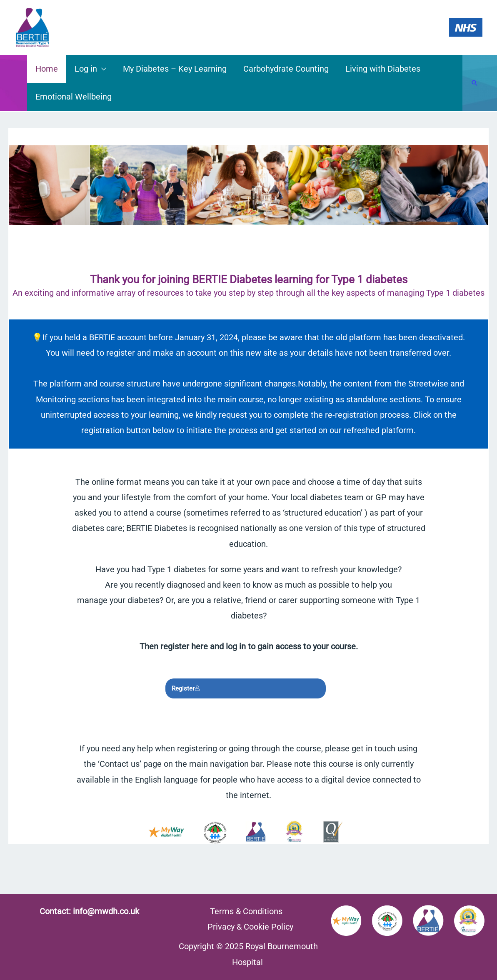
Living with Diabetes (383, 69)
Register (186, 688)
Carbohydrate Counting (286, 69)
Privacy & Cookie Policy (250, 927)
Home (47, 69)
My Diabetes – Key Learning (175, 69)
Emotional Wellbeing (74, 97)
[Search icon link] (475, 83)
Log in (86, 69)
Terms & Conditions (246, 911)
